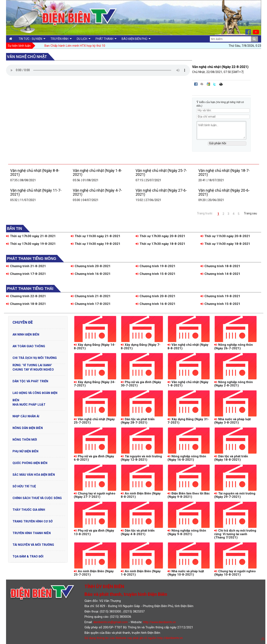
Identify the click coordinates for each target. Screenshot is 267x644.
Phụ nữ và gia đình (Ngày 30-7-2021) (141, 384)
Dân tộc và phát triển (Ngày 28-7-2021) (138, 421)
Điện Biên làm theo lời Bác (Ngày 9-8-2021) (189, 495)
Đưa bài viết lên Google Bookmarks (208, 84)
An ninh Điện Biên (26, 335)
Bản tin (15, 229)
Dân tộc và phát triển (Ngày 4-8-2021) (138, 532)
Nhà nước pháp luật (29, 405)
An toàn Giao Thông (29, 346)
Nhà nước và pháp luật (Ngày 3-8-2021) (232, 421)
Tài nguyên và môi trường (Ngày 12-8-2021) (141, 458)
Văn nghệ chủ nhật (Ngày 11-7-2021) (36, 192)
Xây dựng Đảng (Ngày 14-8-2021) (95, 347)
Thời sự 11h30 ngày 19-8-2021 (96, 244)
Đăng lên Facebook (196, 84)
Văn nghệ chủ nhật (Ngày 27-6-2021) (161, 192)
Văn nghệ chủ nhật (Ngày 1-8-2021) (97, 173)
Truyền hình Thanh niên (32, 533)
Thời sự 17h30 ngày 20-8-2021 (160, 236)
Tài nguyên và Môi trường (33, 545)
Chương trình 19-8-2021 (156, 266)
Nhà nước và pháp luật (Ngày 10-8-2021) (186, 573)
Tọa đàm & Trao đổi (28, 556)
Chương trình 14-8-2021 (220, 274)
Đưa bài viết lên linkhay (202, 84)
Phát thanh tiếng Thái (30, 289)
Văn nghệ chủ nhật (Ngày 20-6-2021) (224, 192)
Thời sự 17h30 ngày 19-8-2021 (31, 244)
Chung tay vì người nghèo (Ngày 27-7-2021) (95, 495)
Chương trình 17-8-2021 (26, 274)
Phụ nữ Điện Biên (25, 451)
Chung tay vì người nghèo (33, 370)
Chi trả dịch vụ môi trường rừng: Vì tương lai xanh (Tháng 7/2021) (235, 534)
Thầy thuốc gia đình (29, 510)
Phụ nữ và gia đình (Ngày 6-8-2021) (94, 458)
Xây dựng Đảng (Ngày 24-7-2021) (95, 384)
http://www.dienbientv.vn (159, 622)
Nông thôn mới (25, 440)
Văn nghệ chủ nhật (27, 57)
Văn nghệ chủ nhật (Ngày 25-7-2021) (161, 173)
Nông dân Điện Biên (28, 428)
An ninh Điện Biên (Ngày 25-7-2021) (94, 573)
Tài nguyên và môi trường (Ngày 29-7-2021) (235, 495)
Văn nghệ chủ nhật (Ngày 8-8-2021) (35, 173)
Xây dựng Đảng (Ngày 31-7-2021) (188, 421)
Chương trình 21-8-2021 (26, 266)
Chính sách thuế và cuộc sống (37, 498)
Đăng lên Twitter (215, 84)
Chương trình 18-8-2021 (220, 266)
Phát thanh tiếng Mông (32, 259)
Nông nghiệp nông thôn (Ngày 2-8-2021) (234, 384)
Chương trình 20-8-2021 (91, 266)
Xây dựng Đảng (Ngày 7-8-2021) (141, 347)
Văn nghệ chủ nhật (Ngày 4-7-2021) (97, 192)
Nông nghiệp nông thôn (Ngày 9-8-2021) (187, 532)
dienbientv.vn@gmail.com (110, 622)
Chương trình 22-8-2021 (26, 296)
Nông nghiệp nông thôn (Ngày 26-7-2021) (234, 347)
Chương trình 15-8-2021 (156, 274)
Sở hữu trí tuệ (24, 486)
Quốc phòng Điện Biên (30, 463)
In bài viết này (221, 84)
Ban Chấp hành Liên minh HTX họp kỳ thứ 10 (75, 46)
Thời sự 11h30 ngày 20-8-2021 (225, 236)
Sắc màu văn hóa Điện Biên (34, 475)
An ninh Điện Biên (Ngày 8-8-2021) (141, 495)
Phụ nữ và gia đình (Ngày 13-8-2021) (94, 532)
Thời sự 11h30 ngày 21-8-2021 (96, 236)
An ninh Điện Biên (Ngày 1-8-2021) (141, 573)
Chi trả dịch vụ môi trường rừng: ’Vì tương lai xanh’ (35, 359)
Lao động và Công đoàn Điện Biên (35, 394)
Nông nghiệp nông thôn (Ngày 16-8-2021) (187, 458)
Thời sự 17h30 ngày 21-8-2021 (31, 236)
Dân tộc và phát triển (30, 381)
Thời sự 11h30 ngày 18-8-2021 (225, 244)
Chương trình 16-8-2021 (91, 274)
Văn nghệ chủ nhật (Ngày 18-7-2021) (224, 173)
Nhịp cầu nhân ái (26, 416)
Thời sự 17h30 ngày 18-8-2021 (160, 244)
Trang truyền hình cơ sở (33, 521)
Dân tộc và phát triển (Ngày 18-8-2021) (231, 458)
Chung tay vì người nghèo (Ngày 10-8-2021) (235, 573)
